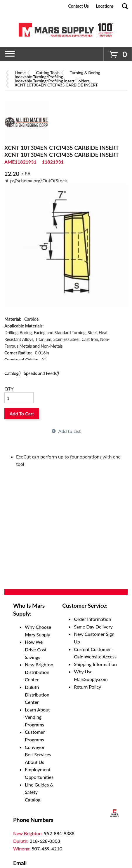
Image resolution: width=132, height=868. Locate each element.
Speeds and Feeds (41, 373)
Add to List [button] (70, 431)
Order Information (92, 619)
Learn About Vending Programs (37, 717)
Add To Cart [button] (22, 413)
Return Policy (87, 687)
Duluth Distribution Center (37, 694)
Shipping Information (95, 664)
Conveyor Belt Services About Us (38, 755)
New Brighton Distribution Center (39, 672)
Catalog (12, 373)
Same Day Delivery (93, 627)
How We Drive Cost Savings (36, 649)
